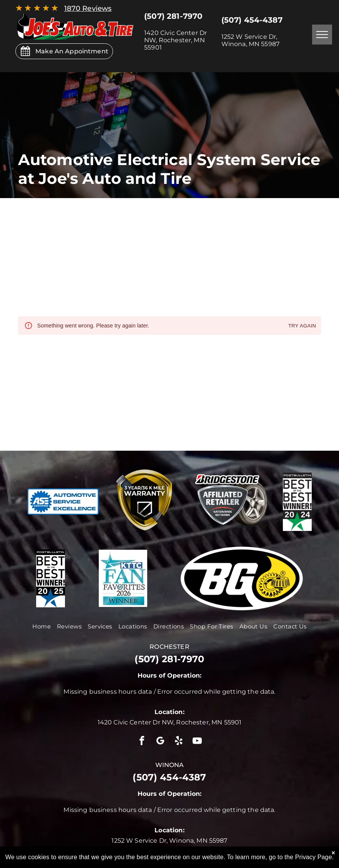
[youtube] (197, 742)
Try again (302, 326)
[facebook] (142, 742)
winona (170, 765)
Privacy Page (314, 857)
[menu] (322, 35)
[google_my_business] (160, 742)
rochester (169, 647)
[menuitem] (42, 626)
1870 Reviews (88, 8)
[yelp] (179, 742)
